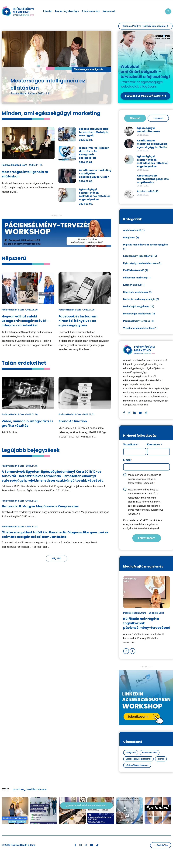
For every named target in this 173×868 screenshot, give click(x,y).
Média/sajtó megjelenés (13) (139, 307)
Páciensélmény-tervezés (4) (138, 321)
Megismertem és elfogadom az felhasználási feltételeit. (145, 479)
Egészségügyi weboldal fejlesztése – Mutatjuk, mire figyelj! (94, 132)
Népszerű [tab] (135, 118)
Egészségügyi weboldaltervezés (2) (142, 263)
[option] (147, 610)
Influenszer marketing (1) (137, 278)
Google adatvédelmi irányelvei (139, 525)
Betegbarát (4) (131, 238)
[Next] (132, 651)
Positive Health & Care (23, 93)
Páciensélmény (91, 11)
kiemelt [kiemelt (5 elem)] (161, 759)
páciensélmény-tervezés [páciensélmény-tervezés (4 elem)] (137, 765)
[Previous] (126, 651)
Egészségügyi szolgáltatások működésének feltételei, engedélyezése (95, 194)
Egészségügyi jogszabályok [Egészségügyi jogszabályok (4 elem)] (138, 759)
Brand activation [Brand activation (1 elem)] (150, 752)
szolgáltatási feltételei (135, 529)
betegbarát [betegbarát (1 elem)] (131, 752)
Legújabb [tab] (158, 118)
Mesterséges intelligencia (89, 69)
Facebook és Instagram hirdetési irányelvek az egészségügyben (78, 321)
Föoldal (48, 11)
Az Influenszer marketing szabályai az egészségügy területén (152, 144)
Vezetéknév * (131, 445)
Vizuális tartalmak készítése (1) (140, 328)
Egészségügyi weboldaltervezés (149, 130)
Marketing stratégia (67, 11)
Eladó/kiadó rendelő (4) (136, 270)
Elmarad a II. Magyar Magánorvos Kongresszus (40, 506)
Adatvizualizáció (148, 191)
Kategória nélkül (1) (134, 285)
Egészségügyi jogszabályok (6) (140, 256)
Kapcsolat (109, 11)
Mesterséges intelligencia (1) (139, 314)
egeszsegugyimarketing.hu (142, 479)
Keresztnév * (154, 445)
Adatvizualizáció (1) (134, 230)
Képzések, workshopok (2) (137, 292)
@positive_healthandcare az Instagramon (87, 805)
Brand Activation (73, 421)
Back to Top (161, 845)
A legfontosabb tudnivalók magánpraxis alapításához (153, 179)
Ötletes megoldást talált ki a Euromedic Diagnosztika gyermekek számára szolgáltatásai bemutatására (55, 535)
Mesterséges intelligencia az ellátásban (48, 84)
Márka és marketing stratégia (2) (141, 299)
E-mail (128, 460)
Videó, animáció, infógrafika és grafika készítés (27, 423)
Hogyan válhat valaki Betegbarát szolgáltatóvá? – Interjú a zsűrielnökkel (25, 321)
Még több (56, 558)
